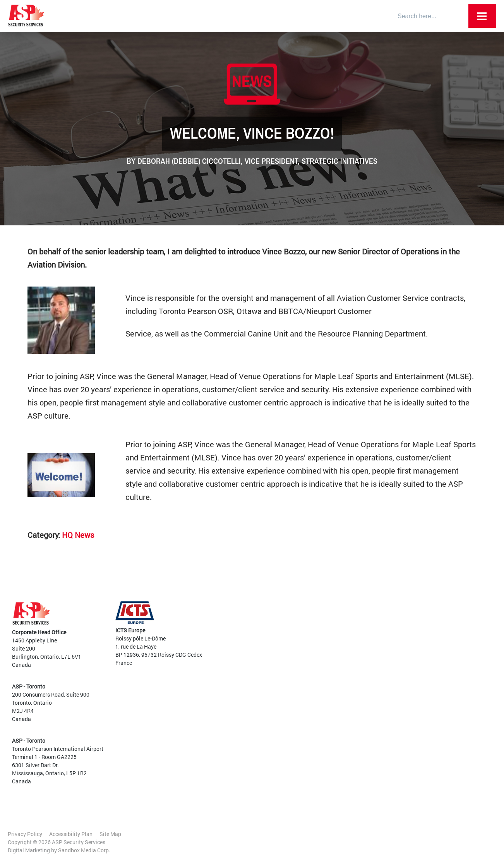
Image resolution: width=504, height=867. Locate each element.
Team (277, 621)
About (278, 612)
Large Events (387, 673)
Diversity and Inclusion (298, 637)
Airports (381, 616)
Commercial (386, 649)
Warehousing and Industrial (405, 689)
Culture (279, 629)
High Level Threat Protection (309, 734)
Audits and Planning (299, 702)
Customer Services (297, 694)
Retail (378, 641)
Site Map (110, 834)
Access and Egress (297, 686)
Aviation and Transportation (309, 710)
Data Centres (387, 657)
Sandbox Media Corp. (84, 850)
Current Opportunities (397, 722)
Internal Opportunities (398, 730)
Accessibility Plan (71, 834)
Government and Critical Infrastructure (400, 628)
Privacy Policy (25, 834)
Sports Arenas (388, 665)
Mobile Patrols (292, 743)
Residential (385, 681)
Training (285, 726)
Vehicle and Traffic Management (314, 718)
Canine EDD (289, 677)
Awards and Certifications (302, 645)
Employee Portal (291, 604)
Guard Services (293, 669)
